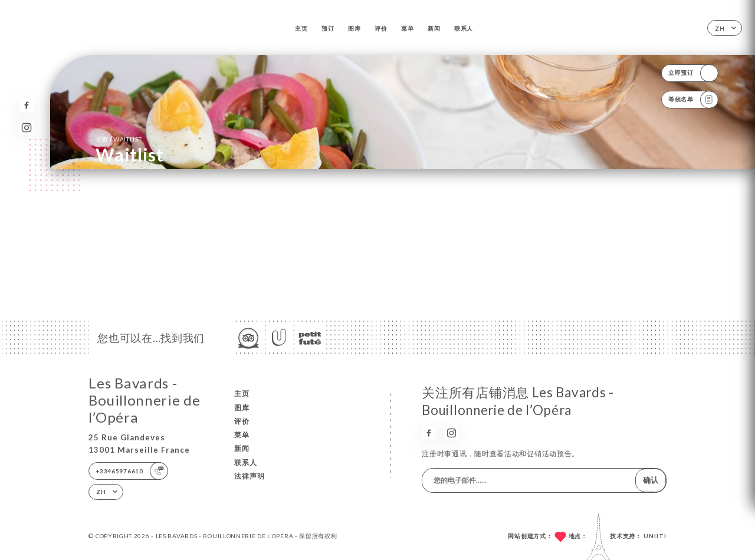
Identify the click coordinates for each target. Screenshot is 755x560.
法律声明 (250, 476)
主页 (301, 28)
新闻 (434, 28)
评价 (381, 28)
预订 (328, 28)
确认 (651, 480)
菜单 (407, 28)
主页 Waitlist (119, 139)
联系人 (464, 28)
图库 (354, 28)
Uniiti (655, 536)
